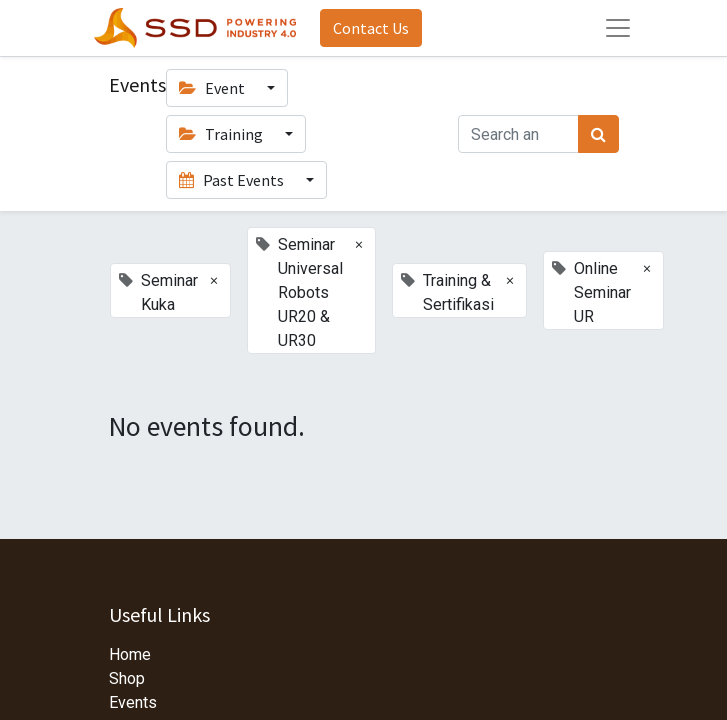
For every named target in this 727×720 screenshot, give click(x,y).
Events (133, 702)
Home (130, 654)
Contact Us (371, 28)
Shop (127, 678)
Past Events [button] (233, 180)
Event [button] (213, 88)
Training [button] (222, 134)
